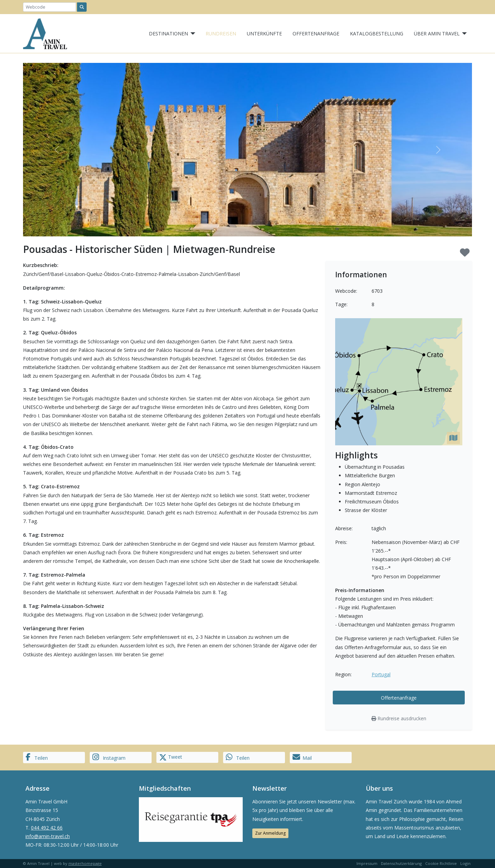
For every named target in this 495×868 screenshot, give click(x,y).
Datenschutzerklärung (401, 863)
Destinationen (168, 34)
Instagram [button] (109, 757)
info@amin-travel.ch (48, 836)
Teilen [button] (37, 757)
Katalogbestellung (377, 34)
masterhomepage (85, 863)
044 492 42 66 (47, 828)
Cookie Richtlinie (441, 863)
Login (465, 863)
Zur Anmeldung (270, 833)
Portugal (381, 674)
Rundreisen (221, 34)
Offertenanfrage (316, 34)
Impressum (367, 863)
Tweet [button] (171, 757)
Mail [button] (302, 757)
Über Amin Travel (437, 34)
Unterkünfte (264, 34)
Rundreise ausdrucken (399, 718)
